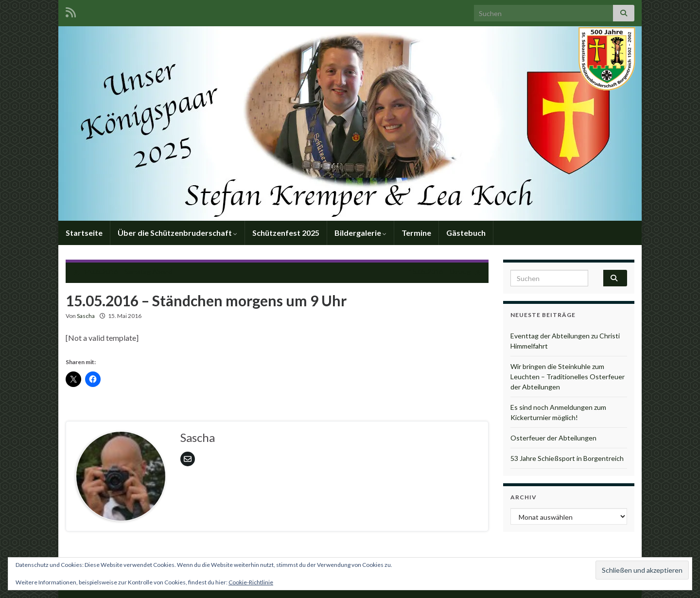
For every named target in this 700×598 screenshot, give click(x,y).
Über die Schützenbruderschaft (177, 233)
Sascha (86, 316)
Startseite (84, 233)
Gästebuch (466, 233)
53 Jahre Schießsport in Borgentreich (567, 458)
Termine (416, 233)
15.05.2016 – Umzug (440, 272)
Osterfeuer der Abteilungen (553, 438)
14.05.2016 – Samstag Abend (128, 272)
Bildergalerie (360, 233)
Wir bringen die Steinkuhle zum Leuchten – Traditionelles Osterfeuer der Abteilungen (568, 377)
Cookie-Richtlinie (251, 582)
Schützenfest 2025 (286, 233)
